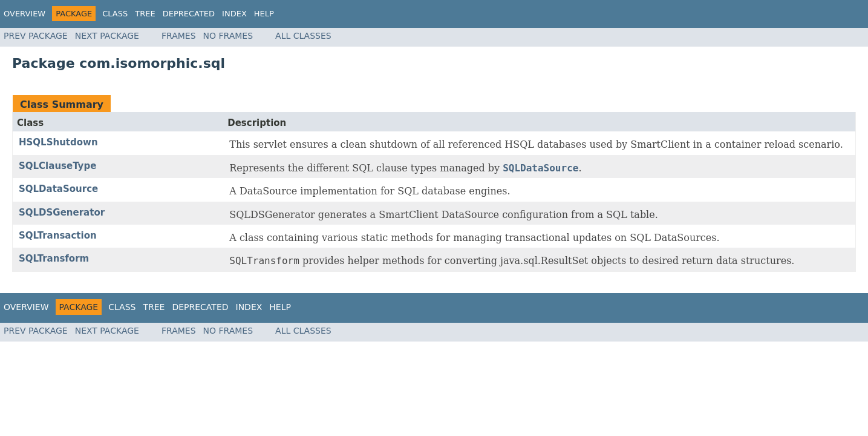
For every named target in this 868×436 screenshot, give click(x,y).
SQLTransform (54, 259)
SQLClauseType (57, 166)
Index (234, 14)
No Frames (228, 36)
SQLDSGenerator (62, 213)
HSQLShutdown (58, 142)
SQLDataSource (58, 189)
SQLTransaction (58, 236)
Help (264, 14)
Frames (179, 36)
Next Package (107, 36)
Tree (145, 14)
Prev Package (36, 36)
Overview (24, 14)
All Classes (303, 36)
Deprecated (189, 14)
